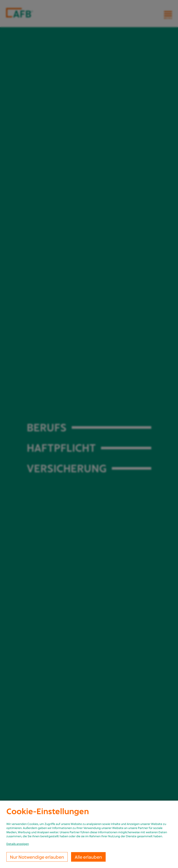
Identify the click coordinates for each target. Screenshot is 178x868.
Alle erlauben (88, 857)
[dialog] (89, 834)
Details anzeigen (18, 844)
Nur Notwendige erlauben (37, 857)
